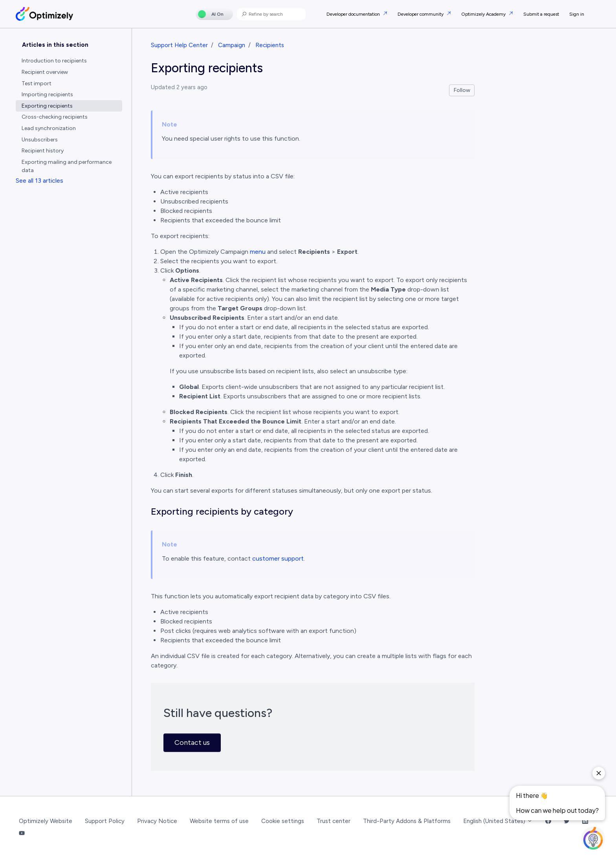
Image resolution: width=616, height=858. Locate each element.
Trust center (334, 821)
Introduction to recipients (54, 61)
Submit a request (541, 14)
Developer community (421, 14)
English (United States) (498, 821)
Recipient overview (45, 72)
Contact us (192, 742)
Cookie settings (283, 821)
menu (258, 252)
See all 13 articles (39, 181)
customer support (278, 558)
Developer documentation (354, 14)
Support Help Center (179, 45)
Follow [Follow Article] (462, 90)
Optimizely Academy (484, 14)
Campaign (232, 45)
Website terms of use (219, 821)
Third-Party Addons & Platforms (407, 821)
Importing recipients (47, 94)
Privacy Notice (157, 821)
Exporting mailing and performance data (67, 166)
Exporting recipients (47, 106)
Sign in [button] (577, 14)
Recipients (270, 45)
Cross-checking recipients (55, 117)
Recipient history (43, 151)
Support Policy (105, 821)
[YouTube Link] (22, 833)
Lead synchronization (49, 128)
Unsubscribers (40, 140)
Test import (37, 83)
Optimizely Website (46, 821)
